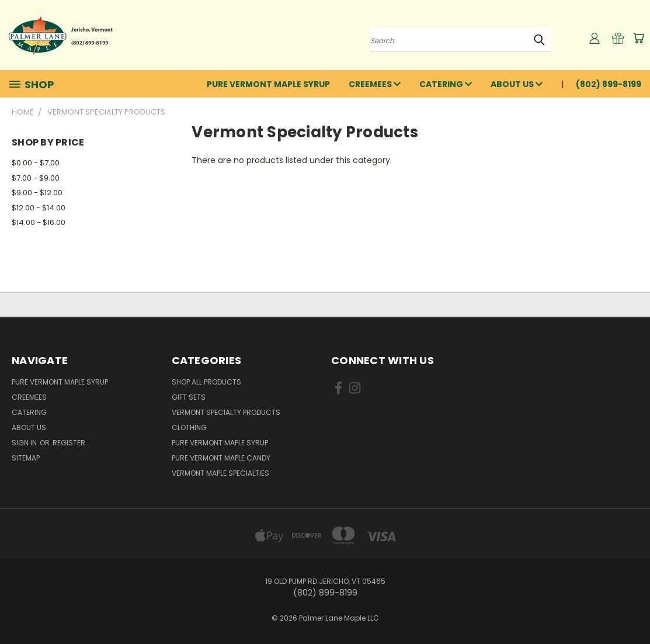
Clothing (189, 427)
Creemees (375, 84)
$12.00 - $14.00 (39, 208)
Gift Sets (189, 397)
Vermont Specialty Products (226, 412)
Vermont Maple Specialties (220, 473)
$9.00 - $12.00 (37, 193)
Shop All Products (206, 382)
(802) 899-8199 (609, 84)
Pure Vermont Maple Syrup (268, 84)
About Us (517, 84)
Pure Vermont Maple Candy (221, 458)
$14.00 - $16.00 (39, 222)
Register (69, 443)
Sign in (25, 443)
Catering (446, 84)
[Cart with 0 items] (638, 38)
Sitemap (26, 458)
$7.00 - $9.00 (36, 178)
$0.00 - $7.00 (36, 163)
